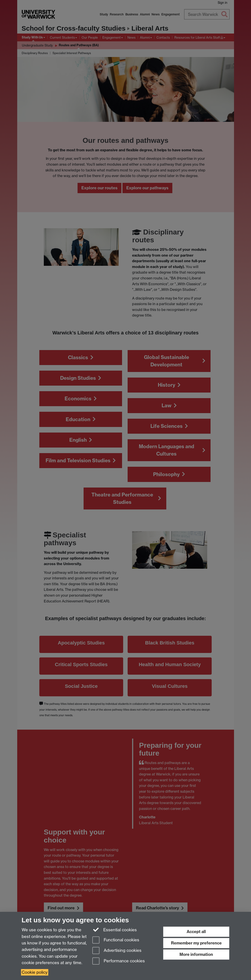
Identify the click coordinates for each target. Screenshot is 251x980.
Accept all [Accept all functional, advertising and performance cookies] (196, 932)
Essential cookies (115, 929)
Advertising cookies (117, 951)
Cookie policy (35, 972)
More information (196, 954)
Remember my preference (196, 943)
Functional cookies (116, 940)
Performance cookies (119, 961)
